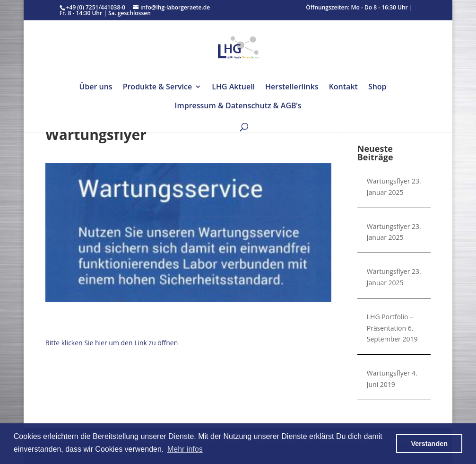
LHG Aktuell (233, 88)
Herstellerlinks (292, 88)
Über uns (95, 88)
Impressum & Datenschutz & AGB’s (238, 106)
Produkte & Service (158, 88)
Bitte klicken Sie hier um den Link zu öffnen (112, 343)
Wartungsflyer (389, 181)
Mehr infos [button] (185, 449)
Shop (377, 88)
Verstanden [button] (429, 444)
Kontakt (343, 88)
